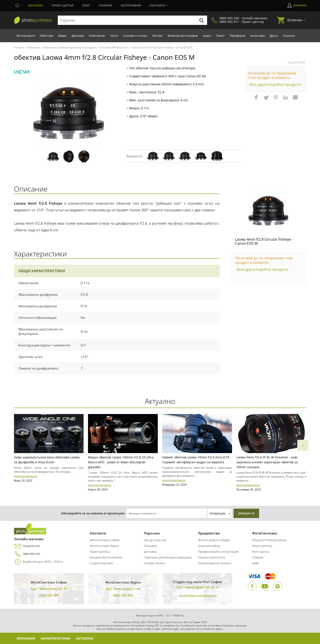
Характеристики (56, 638)
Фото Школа (261, 552)
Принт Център (100, 552)
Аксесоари (257, 36)
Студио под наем (101, 563)
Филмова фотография (183, 36)
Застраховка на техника (215, 563)
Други (274, 36)
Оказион (289, 36)
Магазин (35, 5)
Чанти (114, 36)
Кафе (255, 563)
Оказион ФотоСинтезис (106, 557)
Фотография (131, 5)
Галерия (105, 5)
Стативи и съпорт (135, 36)
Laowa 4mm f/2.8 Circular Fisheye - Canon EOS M (264, 241)
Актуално (85, 638)
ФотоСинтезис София (104, 540)
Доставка (150, 552)
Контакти (157, 5)
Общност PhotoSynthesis (269, 540)
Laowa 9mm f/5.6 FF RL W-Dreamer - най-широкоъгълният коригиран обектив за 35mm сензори (267, 462)
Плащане (150, 546)
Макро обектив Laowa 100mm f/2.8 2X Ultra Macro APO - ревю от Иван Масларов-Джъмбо (121, 462)
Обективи (47, 36)
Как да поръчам (155, 540)
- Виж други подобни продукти (274, 84)
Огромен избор (209, 546)
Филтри (157, 36)
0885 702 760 (123, 595)
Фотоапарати (26, 36)
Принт (63, 5)
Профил (300, 5)
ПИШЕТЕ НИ (27, 546)
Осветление (97, 36)
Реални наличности (212, 557)
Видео (62, 36)
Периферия (237, 36)
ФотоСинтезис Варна (104, 546)
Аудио (207, 36)
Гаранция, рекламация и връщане (168, 557)
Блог (86, 5)
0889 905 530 (27, 554)
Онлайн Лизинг (155, 563)
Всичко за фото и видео (214, 540)
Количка (295, 20)
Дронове (78, 36)
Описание (26, 638)
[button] (257, 100)
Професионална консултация (218, 552)
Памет (220, 36)
